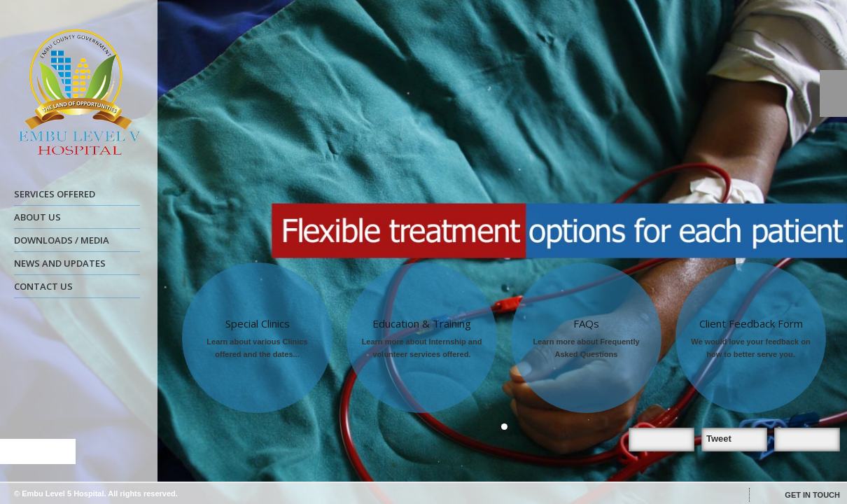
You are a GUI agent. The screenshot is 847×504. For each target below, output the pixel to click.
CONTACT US (43, 286)
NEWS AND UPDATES (76, 265)
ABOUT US (76, 219)
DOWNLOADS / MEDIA (76, 242)
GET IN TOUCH (812, 495)
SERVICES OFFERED (76, 196)
